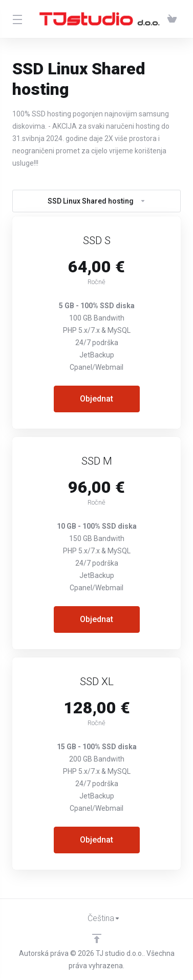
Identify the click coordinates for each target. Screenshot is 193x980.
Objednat (97, 399)
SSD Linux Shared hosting (97, 201)
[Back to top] (97, 938)
